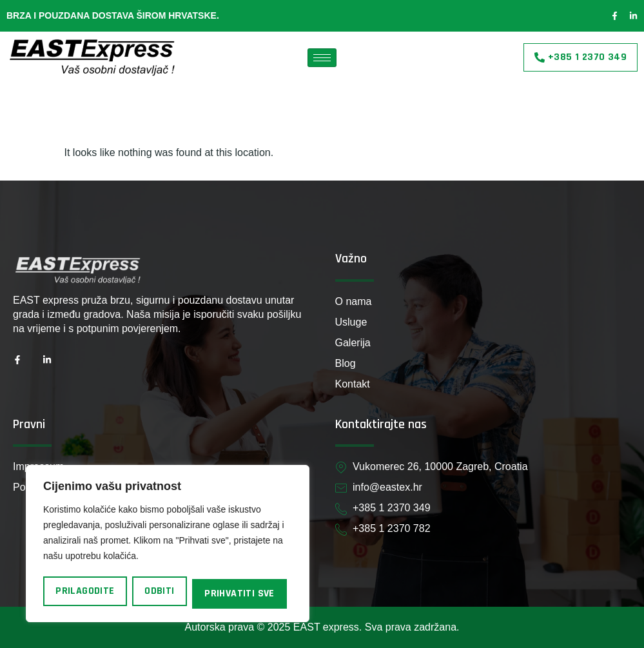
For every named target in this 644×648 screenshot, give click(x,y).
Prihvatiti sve (239, 594)
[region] (168, 544)
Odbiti (159, 591)
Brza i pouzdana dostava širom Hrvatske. (113, 15)
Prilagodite (85, 591)
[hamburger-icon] (322, 58)
